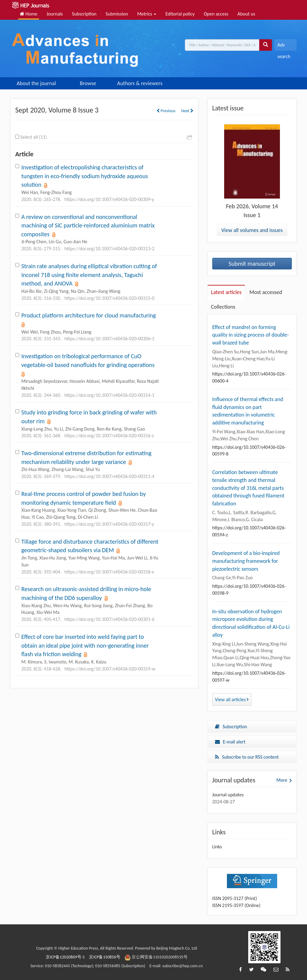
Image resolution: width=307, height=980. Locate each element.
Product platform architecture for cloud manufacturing (89, 315)
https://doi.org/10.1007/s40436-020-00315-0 (109, 298)
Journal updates (228, 795)
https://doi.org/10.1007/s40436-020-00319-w (110, 669)
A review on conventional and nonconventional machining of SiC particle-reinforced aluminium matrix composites (88, 225)
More (282, 780)
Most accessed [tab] (266, 292)
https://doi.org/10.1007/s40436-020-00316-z (109, 436)
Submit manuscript (252, 264)
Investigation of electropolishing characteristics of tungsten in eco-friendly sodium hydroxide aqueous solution (85, 176)
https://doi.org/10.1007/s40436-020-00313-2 (109, 249)
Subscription (84, 14)
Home (29, 14)
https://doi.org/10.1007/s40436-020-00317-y (109, 524)
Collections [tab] (223, 307)
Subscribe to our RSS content (247, 757)
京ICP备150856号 (105, 957)
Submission (117, 14)
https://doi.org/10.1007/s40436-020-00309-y (109, 199)
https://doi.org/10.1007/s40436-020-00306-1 (109, 339)
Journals (55, 14)
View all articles (232, 700)
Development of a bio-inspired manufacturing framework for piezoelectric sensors (246, 561)
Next (187, 111)
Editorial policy (180, 14)
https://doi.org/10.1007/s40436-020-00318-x (109, 572)
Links (217, 847)
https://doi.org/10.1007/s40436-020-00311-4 (109, 476)
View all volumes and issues (252, 230)
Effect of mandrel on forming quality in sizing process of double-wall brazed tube (251, 335)
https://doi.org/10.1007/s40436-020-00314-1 (109, 395)
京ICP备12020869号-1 (65, 957)
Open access (216, 14)
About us (246, 14)
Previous (166, 111)
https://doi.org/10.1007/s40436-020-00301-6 (109, 619)
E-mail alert (230, 742)
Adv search (284, 46)
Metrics (147, 14)
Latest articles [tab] (226, 292)
